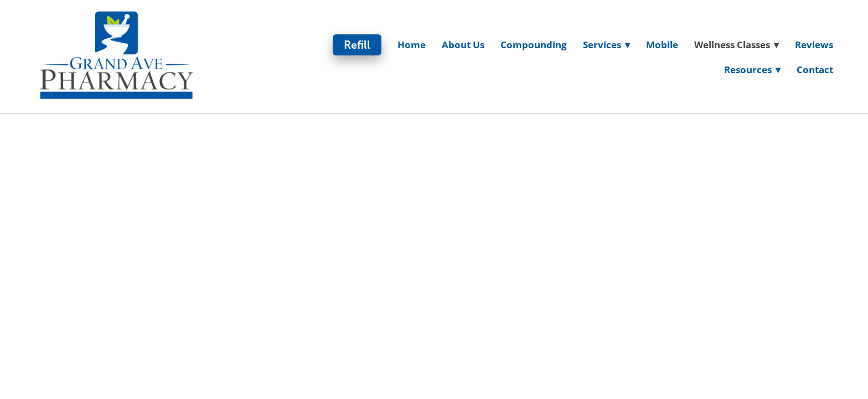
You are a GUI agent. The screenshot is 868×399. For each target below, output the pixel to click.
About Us (463, 45)
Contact (815, 70)
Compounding (534, 45)
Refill (357, 45)
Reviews (814, 45)
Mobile (662, 45)
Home (412, 45)
